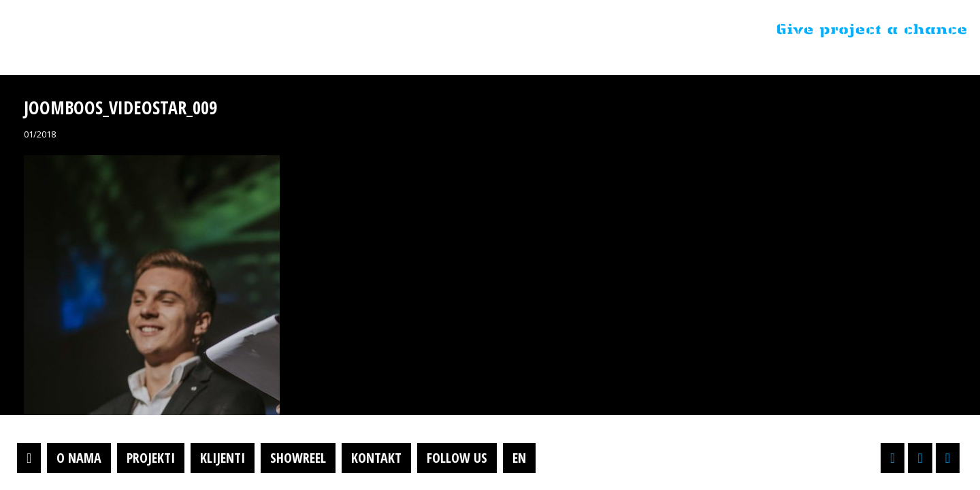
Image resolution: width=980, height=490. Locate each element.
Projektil (97, 30)
